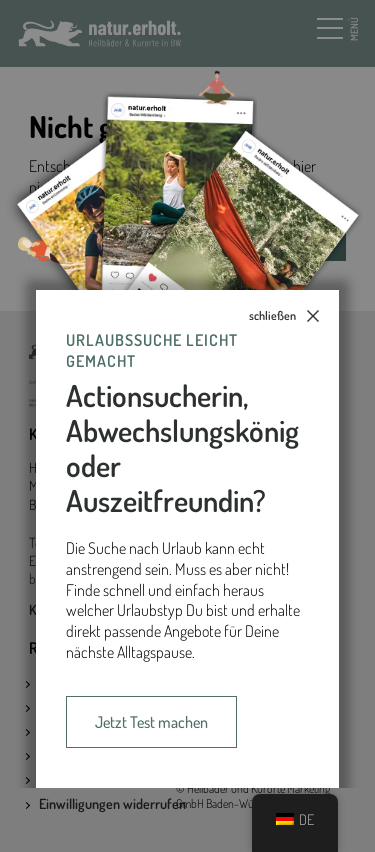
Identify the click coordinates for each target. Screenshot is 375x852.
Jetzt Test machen (151, 722)
